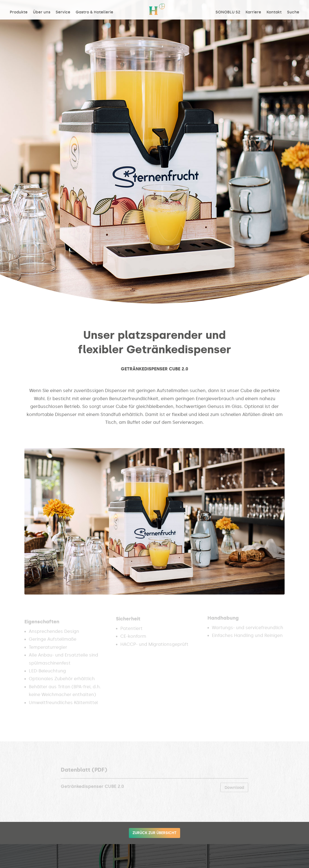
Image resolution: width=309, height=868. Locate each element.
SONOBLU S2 (228, 12)
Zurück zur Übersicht (154, 833)
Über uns (42, 12)
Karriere (253, 12)
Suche (293, 12)
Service (63, 12)
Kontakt (274, 12)
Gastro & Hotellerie (94, 12)
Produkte (19, 12)
